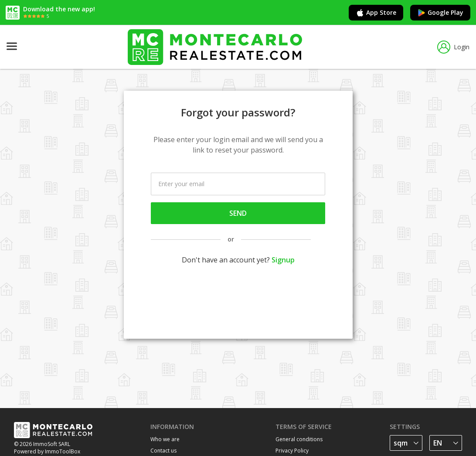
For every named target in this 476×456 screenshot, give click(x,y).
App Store (376, 13)
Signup (283, 260)
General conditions (299, 439)
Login (453, 47)
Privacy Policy (292, 451)
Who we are (165, 439)
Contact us (163, 451)
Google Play (440, 13)
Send (238, 213)
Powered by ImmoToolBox (47, 451)
